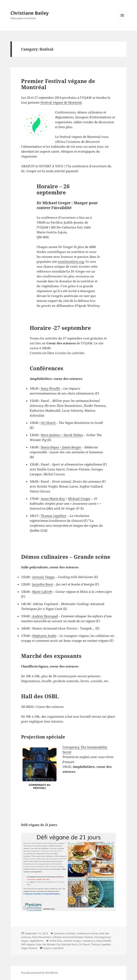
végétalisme (36, 941)
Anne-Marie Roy (53, 499)
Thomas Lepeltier (54, 516)
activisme (59, 933)
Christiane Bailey (30, 13)
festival (88, 937)
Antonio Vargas (43, 577)
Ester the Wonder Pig (48, 944)
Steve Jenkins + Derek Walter (62, 435)
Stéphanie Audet (44, 636)
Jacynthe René (42, 584)
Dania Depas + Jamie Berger (61, 447)
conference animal (87, 933)
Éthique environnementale (68, 937)
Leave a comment (53, 948)
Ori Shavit (48, 423)
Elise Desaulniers (42, 937)
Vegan (25, 941)
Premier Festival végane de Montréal (58, 84)
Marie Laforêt (42, 592)
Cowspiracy (89, 941)
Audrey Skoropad (45, 616)
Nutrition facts (69, 944)
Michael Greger (79, 499)
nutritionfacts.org (71, 262)
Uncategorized (102, 937)
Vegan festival (29, 948)
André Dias (56, 941)
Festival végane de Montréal (61, 102)
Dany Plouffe (50, 388)
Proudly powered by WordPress (39, 973)
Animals (71, 933)
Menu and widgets (122, 19)
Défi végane (28, 944)
